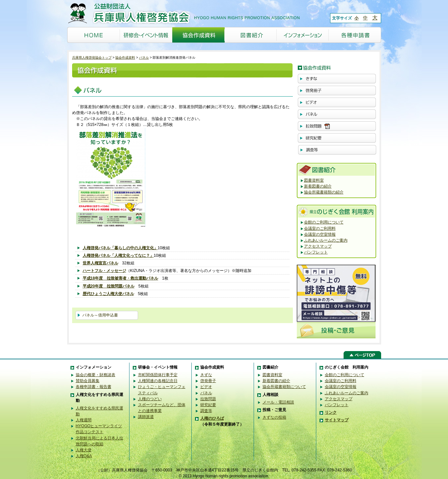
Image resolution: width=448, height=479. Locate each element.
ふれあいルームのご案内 (326, 240)
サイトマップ (337, 420)
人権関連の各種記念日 (158, 381)
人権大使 (84, 450)
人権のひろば (212, 418)
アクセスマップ (318, 246)
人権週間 (84, 420)
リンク (331, 412)
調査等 (206, 411)
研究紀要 (208, 405)
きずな (206, 375)
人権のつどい (150, 399)
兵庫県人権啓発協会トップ (92, 58)
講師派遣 (146, 417)
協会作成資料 (125, 58)
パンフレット (316, 252)
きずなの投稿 (274, 417)
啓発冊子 (208, 381)
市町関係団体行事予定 (158, 375)
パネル (144, 58)
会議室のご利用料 (320, 228)
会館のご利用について (324, 222)
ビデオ (206, 387)
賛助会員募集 (88, 381)
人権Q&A (84, 456)
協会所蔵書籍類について (284, 387)
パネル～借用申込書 (100, 315)
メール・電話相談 (278, 402)
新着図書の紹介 (318, 186)
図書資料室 (314, 180)
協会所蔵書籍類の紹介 (324, 192)
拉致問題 (208, 399)
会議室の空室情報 (320, 234)
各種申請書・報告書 (94, 387)
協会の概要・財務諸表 (96, 375)
